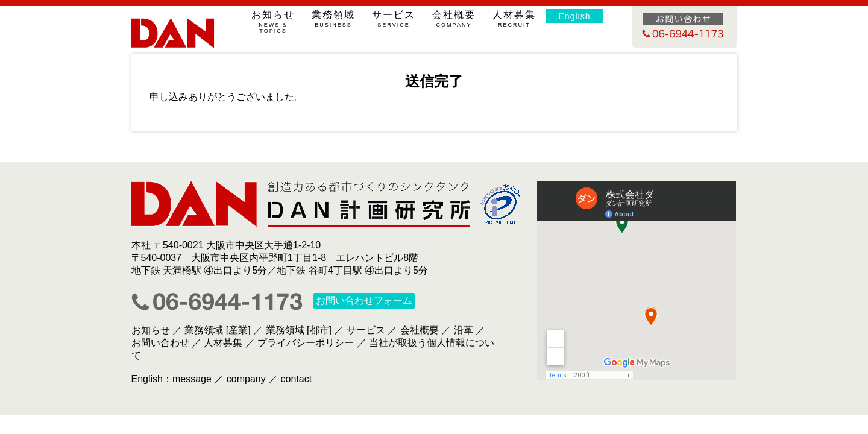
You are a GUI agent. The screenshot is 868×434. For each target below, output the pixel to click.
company (246, 379)
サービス (394, 19)
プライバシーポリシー (306, 343)
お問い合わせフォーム (364, 301)
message (192, 379)
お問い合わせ (160, 343)
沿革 (464, 330)
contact (297, 379)
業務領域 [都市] (299, 330)
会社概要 (454, 19)
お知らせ (273, 22)
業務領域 (334, 19)
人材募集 (514, 19)
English (575, 16)
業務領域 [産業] (217, 330)
